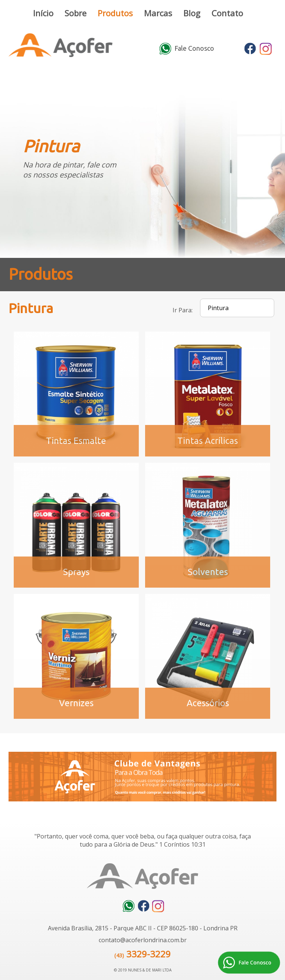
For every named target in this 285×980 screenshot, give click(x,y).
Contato (227, 13)
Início (43, 13)
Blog (192, 13)
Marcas (158, 13)
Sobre (76, 13)
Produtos (115, 13)
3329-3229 (148, 954)
